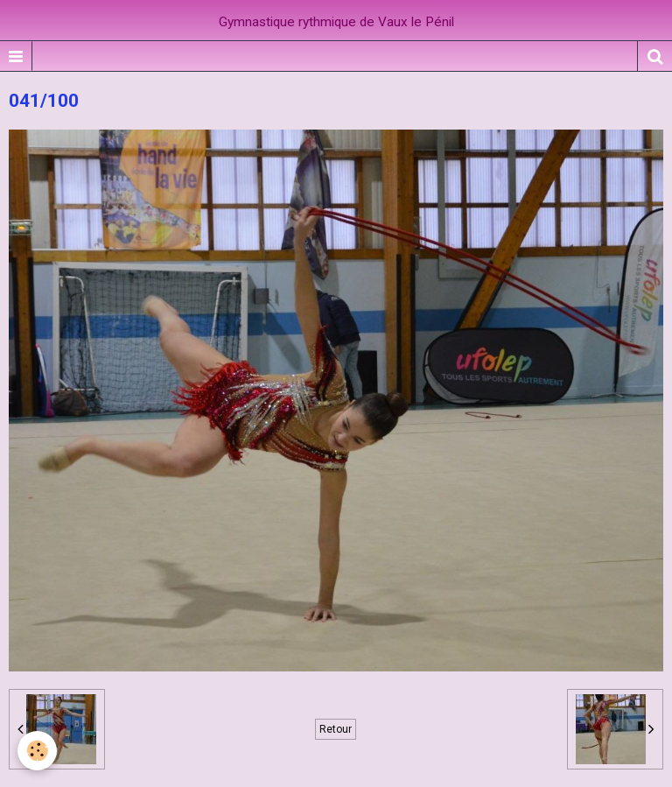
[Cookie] (37, 751)
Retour (336, 729)
